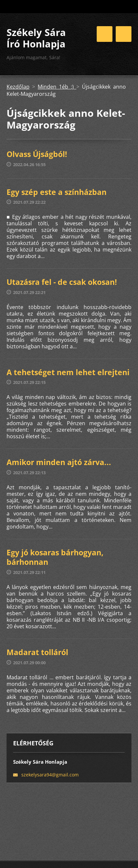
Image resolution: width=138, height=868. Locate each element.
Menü (124, 34)
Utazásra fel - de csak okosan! (62, 282)
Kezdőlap (18, 87)
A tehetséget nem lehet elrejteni (68, 372)
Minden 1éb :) (57, 87)
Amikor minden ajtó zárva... (59, 462)
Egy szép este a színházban (57, 192)
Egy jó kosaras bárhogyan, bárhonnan (55, 557)
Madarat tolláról (37, 652)
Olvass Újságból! (37, 154)
